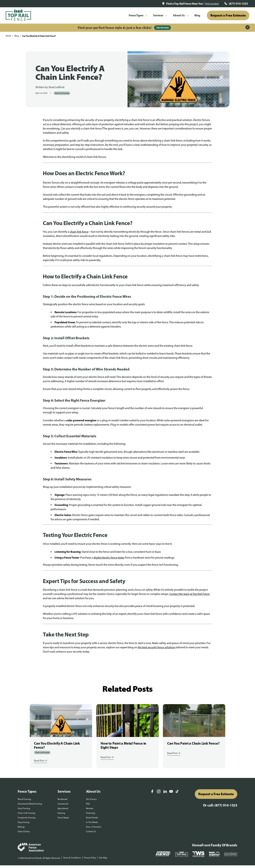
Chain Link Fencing (62, 93)
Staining (61, 813)
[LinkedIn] (165, 792)
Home (8, 36)
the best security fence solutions (157, 647)
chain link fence (79, 232)
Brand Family (92, 818)
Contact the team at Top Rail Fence (189, 594)
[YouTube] (171, 792)
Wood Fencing (24, 799)
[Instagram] (159, 792)
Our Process (91, 799)
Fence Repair (63, 818)
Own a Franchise (94, 827)
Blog (197, 15)
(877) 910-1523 (238, 4)
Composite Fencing (27, 818)
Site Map (103, 858)
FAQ (88, 804)
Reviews (90, 808)
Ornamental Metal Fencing (30, 804)
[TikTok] (177, 792)
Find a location (212, 4)
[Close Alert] (248, 28)
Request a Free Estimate (228, 15)
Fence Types (136, 15)
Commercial (63, 804)
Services (158, 15)
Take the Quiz (162, 28)
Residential (63, 799)
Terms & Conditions (72, 858)
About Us (179, 15)
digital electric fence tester (109, 558)
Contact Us (91, 831)
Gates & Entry (24, 831)
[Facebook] (152, 792)
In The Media (92, 822)
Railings (21, 827)
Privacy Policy (90, 858)
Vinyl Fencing (24, 808)
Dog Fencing (24, 822)
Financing (91, 813)
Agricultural (63, 808)
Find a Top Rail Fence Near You (185, 4)
